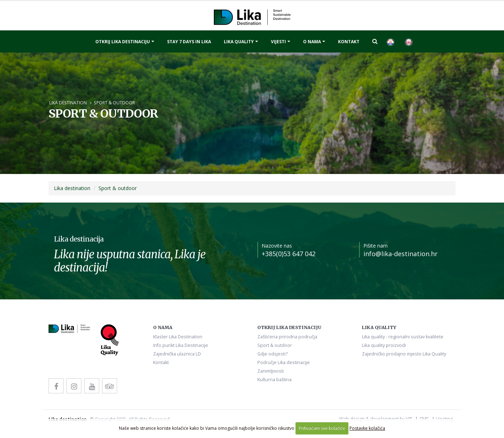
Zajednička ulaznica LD (177, 354)
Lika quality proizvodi (384, 345)
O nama (312, 42)
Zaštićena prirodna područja (287, 337)
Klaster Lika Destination (178, 337)
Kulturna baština (274, 380)
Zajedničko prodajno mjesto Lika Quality (404, 354)
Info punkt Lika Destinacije (181, 345)
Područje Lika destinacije (284, 362)
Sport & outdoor (114, 103)
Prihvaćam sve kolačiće (322, 428)
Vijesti (278, 42)
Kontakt (349, 42)
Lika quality (239, 42)
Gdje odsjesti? (273, 354)
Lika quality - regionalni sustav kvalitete (403, 337)
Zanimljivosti (271, 371)
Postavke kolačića (367, 428)
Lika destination (68, 103)
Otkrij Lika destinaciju (123, 42)
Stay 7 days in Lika (189, 42)
